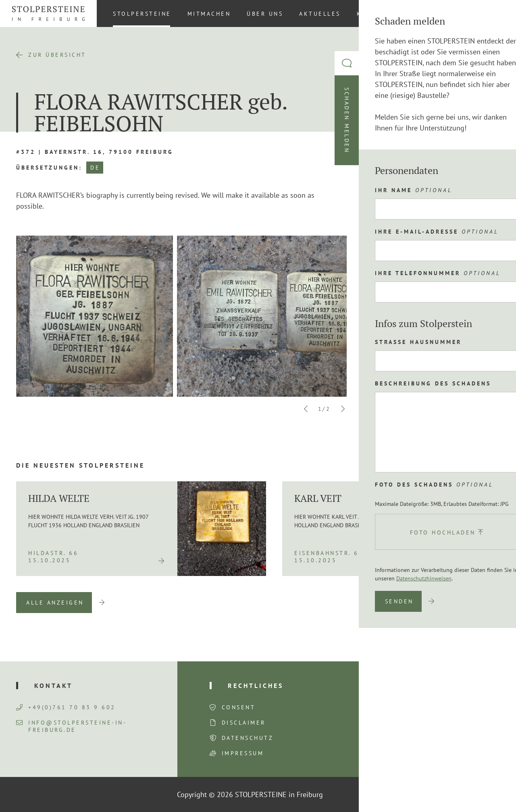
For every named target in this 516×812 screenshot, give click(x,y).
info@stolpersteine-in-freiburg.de (71, 726)
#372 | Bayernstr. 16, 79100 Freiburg (95, 152)
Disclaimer (244, 723)
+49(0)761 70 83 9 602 (66, 707)
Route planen (417, 302)
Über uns (265, 14)
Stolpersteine (142, 14)
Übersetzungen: (49, 168)
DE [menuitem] (496, 13)
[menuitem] (495, 13)
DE (95, 168)
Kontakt (374, 14)
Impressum (243, 753)
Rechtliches (256, 686)
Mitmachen (209, 14)
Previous (306, 409)
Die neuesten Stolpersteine (80, 465)
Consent (239, 707)
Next (343, 409)
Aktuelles (320, 14)
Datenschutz (248, 738)
